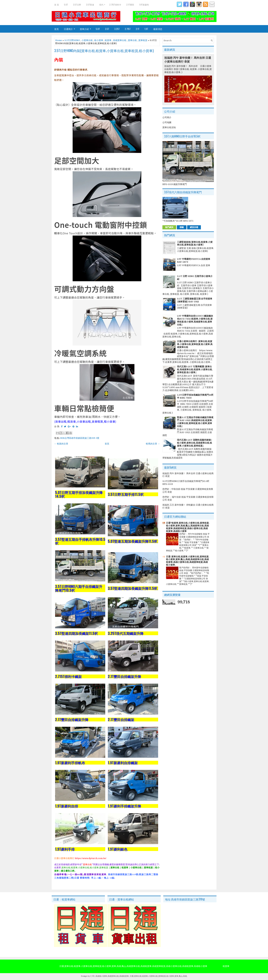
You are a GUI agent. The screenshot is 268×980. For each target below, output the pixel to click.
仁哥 (92, 976)
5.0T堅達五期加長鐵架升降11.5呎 (133, 541)
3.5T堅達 (90, 5)
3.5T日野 (77, 5)
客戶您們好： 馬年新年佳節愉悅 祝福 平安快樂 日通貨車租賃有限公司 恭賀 (194, 570)
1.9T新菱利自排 (67, 806)
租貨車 (108, 40)
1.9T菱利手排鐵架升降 (124, 806)
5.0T (66, 5)
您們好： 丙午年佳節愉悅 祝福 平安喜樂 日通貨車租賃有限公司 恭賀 (194, 537)
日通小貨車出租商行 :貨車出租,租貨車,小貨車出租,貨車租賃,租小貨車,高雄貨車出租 (195, 344)
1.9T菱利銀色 (118, 849)
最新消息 (158, 29)
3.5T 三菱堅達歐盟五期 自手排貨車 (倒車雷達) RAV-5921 (195, 300)
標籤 (182, 227)
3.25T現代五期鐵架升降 (126, 633)
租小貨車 (99, 40)
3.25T (117, 29)
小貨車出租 (87, 40)
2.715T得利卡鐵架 (68, 676)
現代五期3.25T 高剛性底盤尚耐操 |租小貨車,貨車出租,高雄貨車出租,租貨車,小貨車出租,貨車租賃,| (195, 443)
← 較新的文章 (61, 444)
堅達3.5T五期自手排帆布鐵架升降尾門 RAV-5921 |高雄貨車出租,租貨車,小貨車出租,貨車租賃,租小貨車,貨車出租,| (195, 422)
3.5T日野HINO (72, 40)
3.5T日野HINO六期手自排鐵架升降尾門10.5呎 (79, 588)
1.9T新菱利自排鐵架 (123, 763)
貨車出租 (132, 40)
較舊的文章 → (153, 444)
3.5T (107, 29)
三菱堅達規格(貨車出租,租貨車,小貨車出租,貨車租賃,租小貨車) (195, 243)
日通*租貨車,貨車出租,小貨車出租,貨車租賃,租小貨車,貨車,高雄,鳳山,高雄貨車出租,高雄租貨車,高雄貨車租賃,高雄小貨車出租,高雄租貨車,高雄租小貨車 (188, 527)
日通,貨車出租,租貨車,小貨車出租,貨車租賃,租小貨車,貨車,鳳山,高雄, (159, 976)
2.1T (138, 29)
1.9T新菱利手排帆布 (70, 763)
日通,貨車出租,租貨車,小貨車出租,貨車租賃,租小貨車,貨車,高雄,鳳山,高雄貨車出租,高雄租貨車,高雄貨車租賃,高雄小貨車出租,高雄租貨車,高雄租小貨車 (133, 966)
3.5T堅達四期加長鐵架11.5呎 (76, 633)
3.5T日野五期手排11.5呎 (126, 494)
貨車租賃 (143, 40)
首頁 (56, 29)
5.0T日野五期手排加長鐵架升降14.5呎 (79, 494)
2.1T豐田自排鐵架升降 (124, 676)
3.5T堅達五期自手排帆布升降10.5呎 (80, 541)
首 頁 (57, 5)
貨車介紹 (87, 28)
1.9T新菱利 (144, 5)
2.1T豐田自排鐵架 (121, 720)
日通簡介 (71, 28)
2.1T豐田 (130, 5)
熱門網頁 (169, 227)
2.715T (128, 29)
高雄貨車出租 (120, 40)
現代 (103, 4)
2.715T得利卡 (115, 5)
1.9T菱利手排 (65, 849)
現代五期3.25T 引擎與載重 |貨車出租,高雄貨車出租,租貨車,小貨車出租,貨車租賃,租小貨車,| (195, 369)
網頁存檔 (194, 227)
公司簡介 (167, 117)
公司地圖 (167, 122)
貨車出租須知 (169, 127)
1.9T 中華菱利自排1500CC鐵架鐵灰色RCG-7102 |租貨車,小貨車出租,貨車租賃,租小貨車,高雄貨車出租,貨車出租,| (195, 320)
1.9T (146, 29)
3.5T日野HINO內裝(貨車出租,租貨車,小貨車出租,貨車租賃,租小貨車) (104, 51)
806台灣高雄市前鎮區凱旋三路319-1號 (80, 438)
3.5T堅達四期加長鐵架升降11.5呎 (133, 588)
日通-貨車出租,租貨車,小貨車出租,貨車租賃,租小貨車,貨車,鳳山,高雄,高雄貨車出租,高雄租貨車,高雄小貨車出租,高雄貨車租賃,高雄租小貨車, (188, 561)
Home (59, 40)
